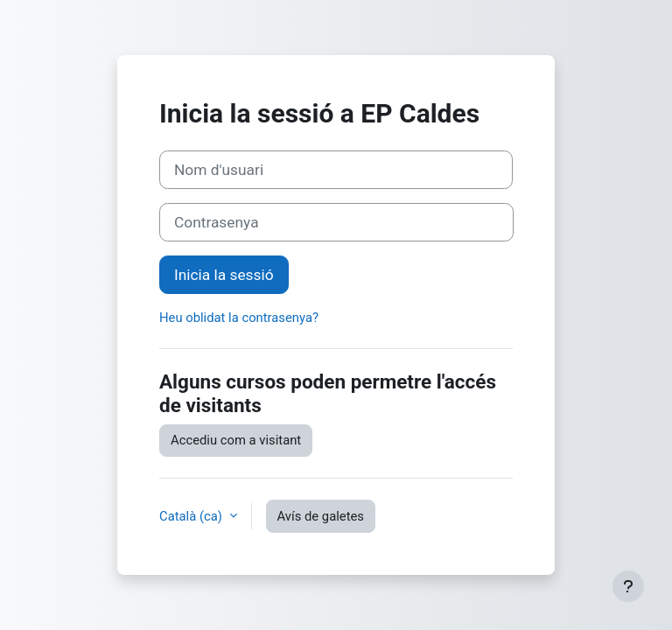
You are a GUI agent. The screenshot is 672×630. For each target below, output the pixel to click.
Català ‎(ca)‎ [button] (192, 516)
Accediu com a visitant (236, 440)
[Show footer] (628, 586)
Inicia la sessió (224, 275)
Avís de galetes (321, 516)
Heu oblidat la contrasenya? (239, 318)
